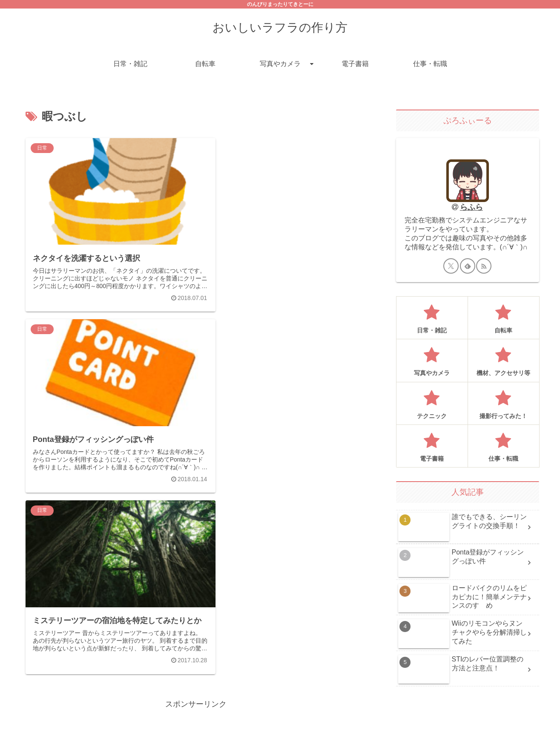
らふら (471, 207)
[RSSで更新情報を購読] (484, 266)
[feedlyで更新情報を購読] (468, 266)
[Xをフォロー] (451, 266)
